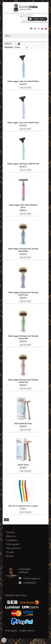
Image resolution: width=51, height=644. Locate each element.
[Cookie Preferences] (4, 640)
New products (14, 548)
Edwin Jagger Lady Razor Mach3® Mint (23, 164)
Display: (8, 44)
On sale (10, 552)
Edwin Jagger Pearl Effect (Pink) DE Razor (23, 206)
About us (11, 536)
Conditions (12, 540)
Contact (10, 532)
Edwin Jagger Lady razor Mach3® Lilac (23, 123)
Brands (10, 556)
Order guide (13, 544)
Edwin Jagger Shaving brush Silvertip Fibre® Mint (23, 337)
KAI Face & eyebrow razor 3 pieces (23, 506)
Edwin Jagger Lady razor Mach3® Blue (23, 81)
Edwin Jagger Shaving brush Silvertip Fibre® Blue (23, 250)
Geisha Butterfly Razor (23, 423)
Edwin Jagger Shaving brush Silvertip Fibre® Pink (23, 381)
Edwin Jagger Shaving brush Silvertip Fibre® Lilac (23, 294)
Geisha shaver (23, 465)
